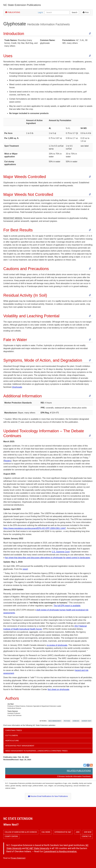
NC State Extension (18, 819)
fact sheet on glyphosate (58, 689)
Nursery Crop (86, 721)
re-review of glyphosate (57, 645)
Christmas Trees (14, 730)
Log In (40, 12)
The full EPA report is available (67, 606)
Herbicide (76, 721)
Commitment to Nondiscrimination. (60, 851)
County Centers (11, 836)
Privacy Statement (18, 858)
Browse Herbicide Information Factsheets (74, 776)
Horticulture (12, 741)
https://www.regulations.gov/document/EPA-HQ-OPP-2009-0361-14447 (35, 528)
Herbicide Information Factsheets (48, 24)
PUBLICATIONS (13, 12)
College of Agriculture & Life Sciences (21, 832)
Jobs (78, 832)
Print (86, 12)
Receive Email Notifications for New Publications (48, 796)
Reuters (7, 461)
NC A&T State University (37, 848)
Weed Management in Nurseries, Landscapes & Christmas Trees (36, 751)
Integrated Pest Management (20, 746)
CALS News (46, 832)
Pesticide (67, 721)
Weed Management (55, 721)
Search (74, 12)
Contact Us (87, 836)
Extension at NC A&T (63, 832)
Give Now (88, 832)
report (25, 569)
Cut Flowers (12, 735)
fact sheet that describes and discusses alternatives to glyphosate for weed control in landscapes (48, 558)
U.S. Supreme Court (61, 552)
